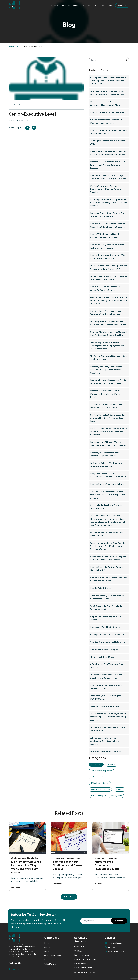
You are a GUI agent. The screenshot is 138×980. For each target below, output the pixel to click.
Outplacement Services (100, 789)
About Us (55, 5)
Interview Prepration (82, 955)
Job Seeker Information (100, 777)
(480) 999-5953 (113, 947)
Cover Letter (96, 765)
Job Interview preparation (102, 771)
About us (48, 947)
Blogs (110, 5)
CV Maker (78, 951)
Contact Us (122, 5)
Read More (16, 887)
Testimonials (99, 5)
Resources (86, 5)
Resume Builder (80, 964)
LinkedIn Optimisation (100, 783)
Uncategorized (116, 796)
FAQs (46, 952)
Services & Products (70, 5)
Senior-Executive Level (33, 47)
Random (120, 789)
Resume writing (97, 796)
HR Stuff (112, 765)
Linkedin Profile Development (85, 960)
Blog (19, 47)
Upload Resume (50, 964)
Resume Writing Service (83, 968)
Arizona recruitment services (85, 972)
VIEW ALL (69, 897)
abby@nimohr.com (113, 943)
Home (44, 5)
